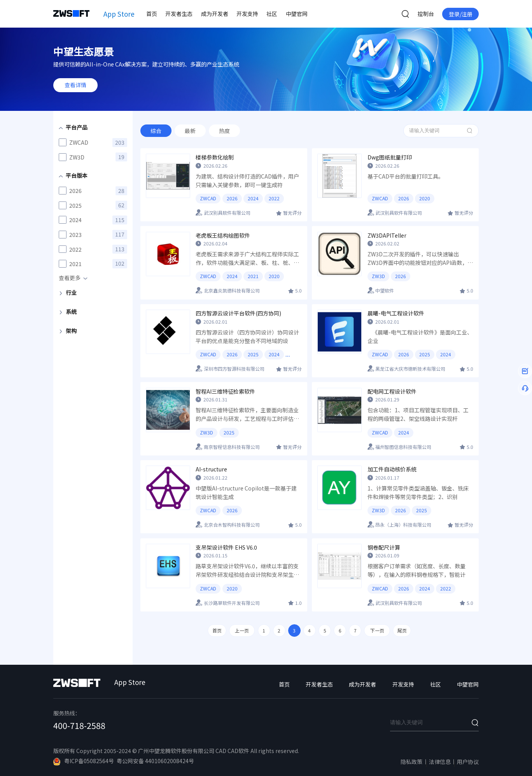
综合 (156, 131)
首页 (152, 14)
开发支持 (247, 14)
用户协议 (468, 762)
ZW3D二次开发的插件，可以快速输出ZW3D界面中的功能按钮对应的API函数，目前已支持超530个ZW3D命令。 (420, 259)
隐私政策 (411, 762)
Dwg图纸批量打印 (390, 157)
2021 (253, 276)
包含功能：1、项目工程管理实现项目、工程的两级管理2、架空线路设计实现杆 (418, 414)
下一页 (377, 630)
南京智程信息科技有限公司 (232, 447)
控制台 (426, 14)
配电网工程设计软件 (392, 392)
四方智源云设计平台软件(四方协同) (238, 313)
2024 (253, 198)
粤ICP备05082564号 (84, 761)
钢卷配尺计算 (384, 547)
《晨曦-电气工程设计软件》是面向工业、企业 (420, 336)
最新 (190, 131)
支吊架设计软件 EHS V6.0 (226, 547)
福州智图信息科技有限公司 (403, 447)
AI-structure (211, 469)
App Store (119, 14)
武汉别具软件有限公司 (227, 213)
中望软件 (385, 290)
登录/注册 (461, 14)
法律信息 (440, 762)
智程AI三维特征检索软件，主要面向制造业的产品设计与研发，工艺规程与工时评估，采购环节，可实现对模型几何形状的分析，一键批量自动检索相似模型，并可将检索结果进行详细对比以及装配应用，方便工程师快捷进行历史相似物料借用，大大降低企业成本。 (247, 415)
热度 (224, 131)
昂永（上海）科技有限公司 (403, 525)
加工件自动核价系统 (392, 469)
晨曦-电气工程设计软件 (396, 313)
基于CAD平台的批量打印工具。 (406, 176)
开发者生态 (179, 14)
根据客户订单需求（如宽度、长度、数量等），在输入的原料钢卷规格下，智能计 (416, 570)
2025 (253, 354)
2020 (425, 198)
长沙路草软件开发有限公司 (232, 603)
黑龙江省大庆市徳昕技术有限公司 (410, 369)
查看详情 (75, 85)
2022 (274, 198)
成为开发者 (215, 14)
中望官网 (297, 14)
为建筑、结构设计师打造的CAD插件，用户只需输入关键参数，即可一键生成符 (247, 180)
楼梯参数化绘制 (215, 157)
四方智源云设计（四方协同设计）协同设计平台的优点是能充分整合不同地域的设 (247, 336)
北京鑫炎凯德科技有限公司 (232, 290)
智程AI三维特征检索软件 (225, 392)
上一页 (242, 630)
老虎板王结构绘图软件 (223, 236)
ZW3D (378, 276)
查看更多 (70, 278)
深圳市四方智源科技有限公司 (234, 369)
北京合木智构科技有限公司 (232, 525)
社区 (272, 14)
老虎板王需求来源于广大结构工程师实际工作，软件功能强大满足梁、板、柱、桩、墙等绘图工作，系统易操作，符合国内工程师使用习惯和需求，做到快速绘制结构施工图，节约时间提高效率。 (247, 259)
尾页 (402, 630)
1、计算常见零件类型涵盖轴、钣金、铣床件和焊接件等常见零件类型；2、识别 (418, 492)
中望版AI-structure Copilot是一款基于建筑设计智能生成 (246, 492)
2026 (232, 198)
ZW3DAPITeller (387, 236)
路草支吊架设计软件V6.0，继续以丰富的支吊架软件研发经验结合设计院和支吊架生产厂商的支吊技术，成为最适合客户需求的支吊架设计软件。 (247, 571)
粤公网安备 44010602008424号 (155, 761)
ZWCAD (208, 198)
